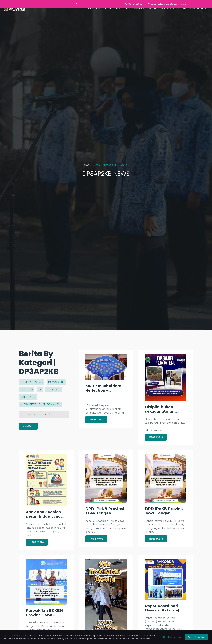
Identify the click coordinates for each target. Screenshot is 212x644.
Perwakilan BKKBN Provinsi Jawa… (44, 626)
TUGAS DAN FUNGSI (134, 13)
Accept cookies (197, 637)
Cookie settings (173, 637)
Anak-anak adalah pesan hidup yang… (45, 527)
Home (85, 165)
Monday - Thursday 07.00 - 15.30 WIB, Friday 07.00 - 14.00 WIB (48, 4)
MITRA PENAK (198, 13)
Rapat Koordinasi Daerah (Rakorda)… (164, 621)
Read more (96, 420)
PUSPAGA (27, 390)
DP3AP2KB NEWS (32, 382)
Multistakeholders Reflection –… (103, 388)
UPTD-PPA (53, 390)
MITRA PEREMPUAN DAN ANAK (40, 404)
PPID (99, 13)
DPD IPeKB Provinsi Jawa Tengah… (105, 524)
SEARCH (28, 425)
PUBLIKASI (168, 13)
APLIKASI (182, 13)
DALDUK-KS (28, 397)
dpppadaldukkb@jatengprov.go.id (167, 4)
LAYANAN (153, 13)
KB (40, 390)
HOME (91, 13)
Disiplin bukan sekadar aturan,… (162, 409)
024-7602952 (133, 4)
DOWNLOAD (56, 382)
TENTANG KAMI (112, 13)
